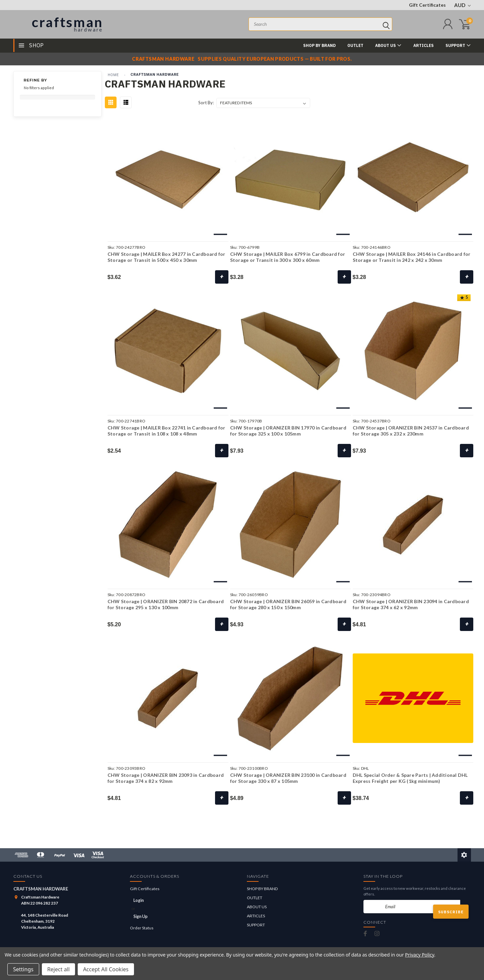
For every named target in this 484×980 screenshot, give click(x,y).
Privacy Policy (420, 955)
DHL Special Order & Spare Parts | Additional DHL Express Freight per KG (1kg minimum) (410, 778)
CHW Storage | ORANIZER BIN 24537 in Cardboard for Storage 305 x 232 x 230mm (411, 431)
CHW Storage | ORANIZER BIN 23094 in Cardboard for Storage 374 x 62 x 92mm (411, 604)
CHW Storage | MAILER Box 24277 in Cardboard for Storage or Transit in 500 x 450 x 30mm (166, 257)
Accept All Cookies (106, 969)
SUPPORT (458, 45)
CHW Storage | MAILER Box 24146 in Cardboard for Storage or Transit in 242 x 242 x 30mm (412, 257)
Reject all (58, 969)
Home (113, 75)
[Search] (386, 24)
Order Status (142, 928)
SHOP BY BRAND (319, 45)
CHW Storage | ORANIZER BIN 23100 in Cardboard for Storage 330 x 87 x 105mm (288, 778)
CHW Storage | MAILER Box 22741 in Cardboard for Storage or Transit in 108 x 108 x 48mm (166, 431)
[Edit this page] (464, 855)
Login (139, 900)
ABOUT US (388, 45)
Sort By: (206, 103)
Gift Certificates (427, 5)
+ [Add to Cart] (467, 798)
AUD (462, 5)
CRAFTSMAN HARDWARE (155, 75)
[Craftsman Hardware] (59, 24)
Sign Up (141, 916)
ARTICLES (424, 45)
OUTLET (355, 45)
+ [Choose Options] (222, 277)
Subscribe (451, 912)
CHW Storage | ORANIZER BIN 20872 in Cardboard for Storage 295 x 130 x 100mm (166, 604)
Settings (23, 969)
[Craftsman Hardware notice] (242, 59)
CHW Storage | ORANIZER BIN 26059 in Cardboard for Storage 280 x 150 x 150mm (288, 604)
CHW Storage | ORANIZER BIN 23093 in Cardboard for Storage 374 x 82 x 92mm (166, 778)
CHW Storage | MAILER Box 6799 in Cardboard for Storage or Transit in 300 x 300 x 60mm (288, 257)
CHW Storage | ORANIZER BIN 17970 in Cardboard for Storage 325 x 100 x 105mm (288, 431)
